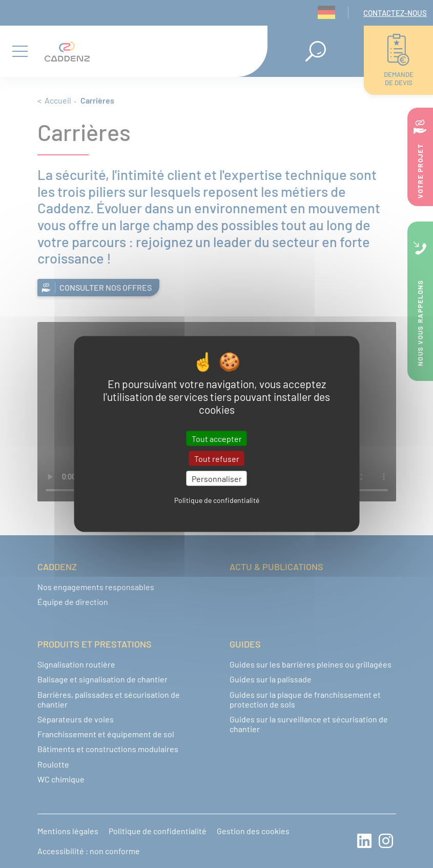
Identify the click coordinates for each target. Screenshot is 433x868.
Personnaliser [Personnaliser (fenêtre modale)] (217, 478)
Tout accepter (217, 438)
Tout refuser (217, 458)
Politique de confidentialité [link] (217, 500)
